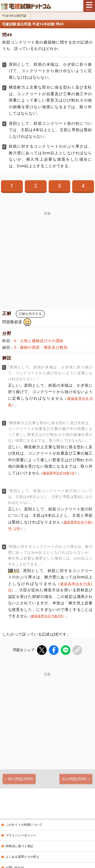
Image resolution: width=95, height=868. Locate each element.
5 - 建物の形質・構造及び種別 (41, 347)
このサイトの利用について (24, 825)
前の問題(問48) (21, 779)
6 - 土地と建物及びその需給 (39, 341)
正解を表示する (30, 314)
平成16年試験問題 (14, 16)
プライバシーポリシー (21, 835)
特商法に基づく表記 (19, 846)
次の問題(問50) (74, 779)
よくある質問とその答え (23, 857)
